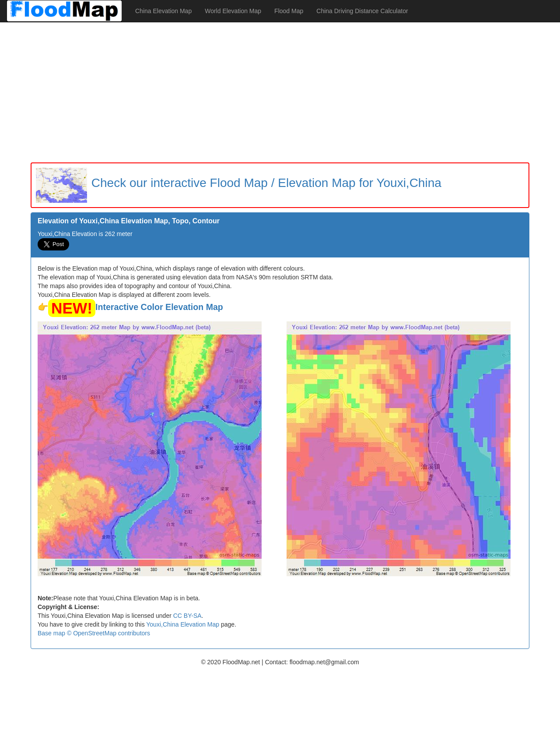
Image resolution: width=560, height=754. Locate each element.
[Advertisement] (280, 92)
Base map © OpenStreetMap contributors (94, 633)
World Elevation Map (233, 11)
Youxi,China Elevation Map (183, 624)
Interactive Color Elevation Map (159, 307)
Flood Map (289, 11)
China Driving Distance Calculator (362, 11)
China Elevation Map (163, 11)
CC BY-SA (187, 616)
